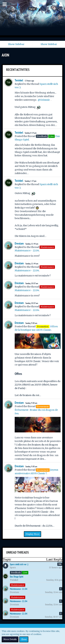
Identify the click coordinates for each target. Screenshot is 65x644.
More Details (10, 639)
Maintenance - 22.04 (27, 251)
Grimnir (45, 100)
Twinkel (19, 80)
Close (24, 639)
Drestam (19, 243)
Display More (32, 534)
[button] (5, 4)
